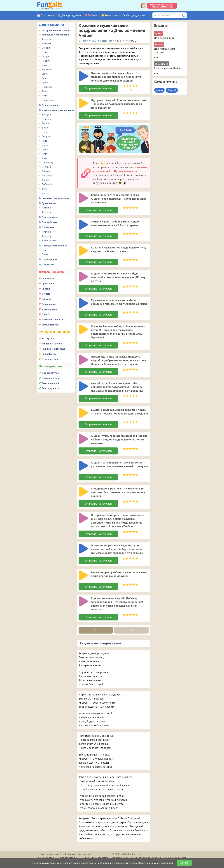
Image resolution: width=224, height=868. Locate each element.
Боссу (45, 193)
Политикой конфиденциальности (156, 863)
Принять (184, 863)
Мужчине (46, 43)
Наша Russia (49, 354)
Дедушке (46, 167)
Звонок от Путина (52, 344)
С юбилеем (48, 227)
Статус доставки (136, 15)
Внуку (45, 128)
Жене (44, 91)
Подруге (46, 61)
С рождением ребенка (54, 246)
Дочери (46, 48)
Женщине (47, 39)
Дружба (46, 314)
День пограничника (164, 38)
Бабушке (46, 69)
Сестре (45, 56)
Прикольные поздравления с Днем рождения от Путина (162, 6)
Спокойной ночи (51, 378)
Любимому (47, 100)
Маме (45, 65)
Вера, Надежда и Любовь (168, 68)
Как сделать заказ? (50, 853)
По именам (48, 278)
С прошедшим (50, 259)
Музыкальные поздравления (58, 110)
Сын (44, 250)
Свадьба (46, 299)
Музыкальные (49, 240)
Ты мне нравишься (52, 319)
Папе (44, 78)
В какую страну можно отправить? (58, 857)
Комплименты (50, 325)
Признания (48, 283)
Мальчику (47, 175)
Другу (45, 82)
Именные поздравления (55, 198)
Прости (46, 289)
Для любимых (49, 222)
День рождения (71, 15)
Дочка (45, 254)
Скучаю (46, 294)
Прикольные (49, 203)
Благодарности (50, 388)
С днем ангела (50, 217)
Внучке (45, 123)
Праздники (47, 15)
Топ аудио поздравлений (56, 35)
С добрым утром (51, 373)
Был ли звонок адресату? (95, 857)
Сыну (44, 52)
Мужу (44, 96)
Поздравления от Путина (56, 30)
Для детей (48, 264)
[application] (84, 77)
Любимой (47, 87)
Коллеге (46, 180)
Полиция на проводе (53, 349)
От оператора (50, 359)
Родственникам (51, 105)
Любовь (93, 15)
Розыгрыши (112, 15)
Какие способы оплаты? (78, 853)
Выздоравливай (51, 383)
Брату (45, 74)
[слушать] (84, 76)
